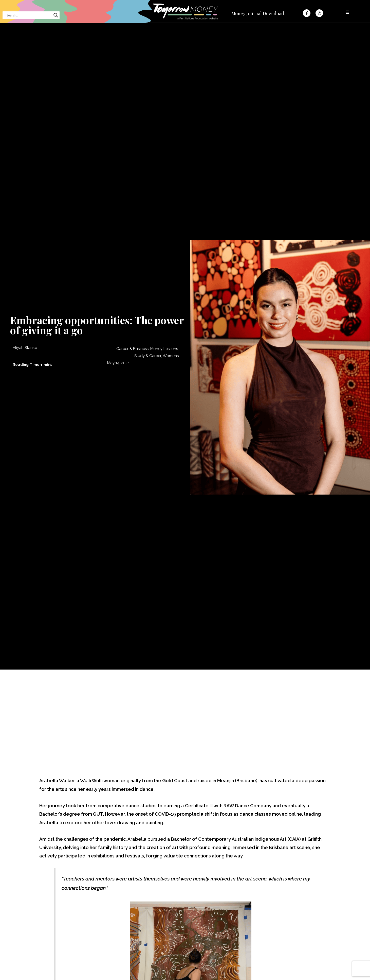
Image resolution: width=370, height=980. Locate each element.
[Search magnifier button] (56, 15)
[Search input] (29, 15)
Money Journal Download (258, 13)
